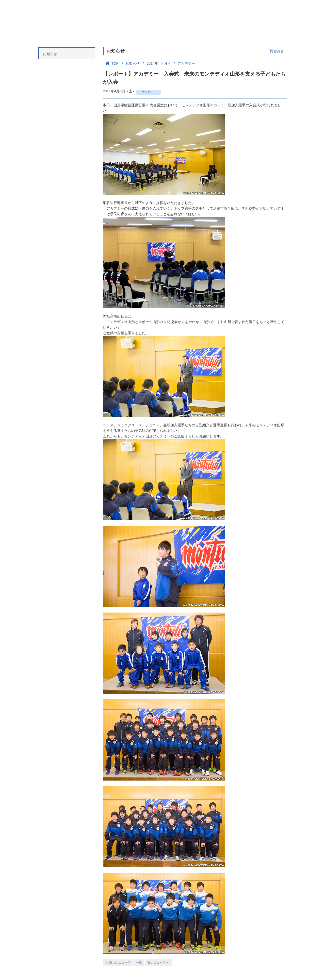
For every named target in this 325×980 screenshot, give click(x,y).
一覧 (139, 962)
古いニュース (158, 963)
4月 (165, 63)
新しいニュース (118, 963)
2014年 (149, 63)
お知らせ (50, 54)
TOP (111, 63)
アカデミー (184, 63)
